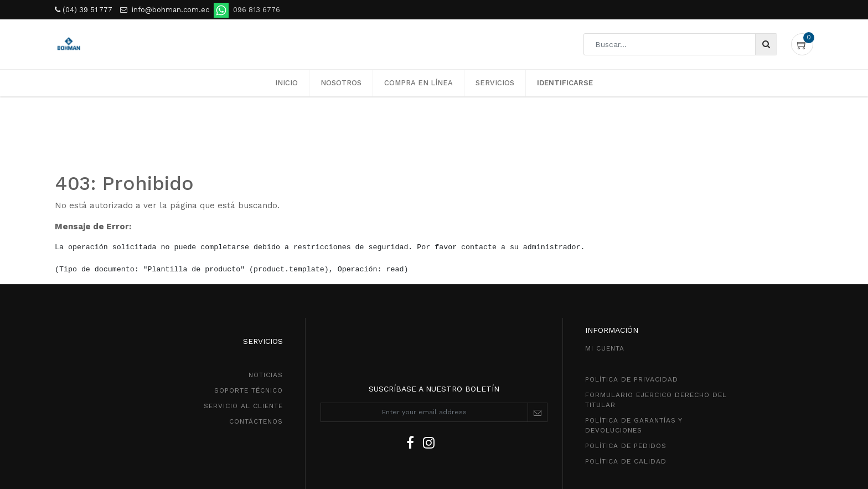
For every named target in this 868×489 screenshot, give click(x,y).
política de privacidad (632, 379)
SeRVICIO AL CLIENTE (243, 406)
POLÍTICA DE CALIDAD (626, 461)
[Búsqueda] (766, 44)
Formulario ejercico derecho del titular (656, 400)
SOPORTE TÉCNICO (249, 390)
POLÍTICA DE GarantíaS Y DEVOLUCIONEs (634, 425)
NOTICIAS (266, 375)
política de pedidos (626, 446)
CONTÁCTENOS (256, 421)
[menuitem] (286, 83)
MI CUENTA (605, 348)
